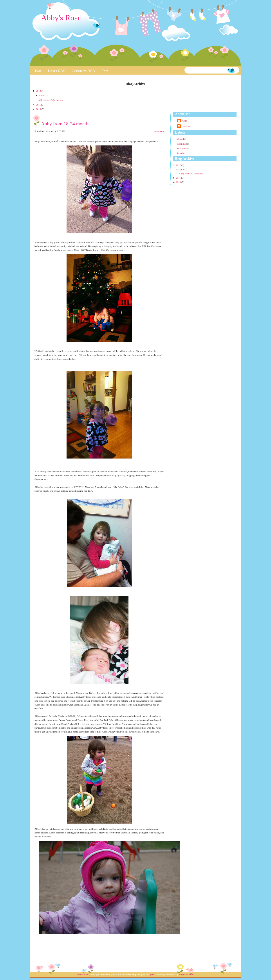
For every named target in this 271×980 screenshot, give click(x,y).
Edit (105, 71)
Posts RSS (57, 71)
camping (182, 144)
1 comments (158, 131)
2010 (39, 109)
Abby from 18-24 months (51, 100)
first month (183, 148)
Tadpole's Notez (187, 974)
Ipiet (152, 974)
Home (37, 71)
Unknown (186, 126)
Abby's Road (61, 18)
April (42, 95)
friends (181, 153)
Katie (184, 121)
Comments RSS (83, 71)
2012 (39, 91)
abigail (181, 139)
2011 (39, 105)
